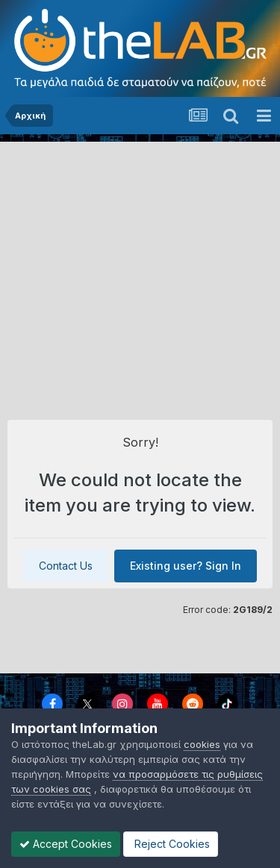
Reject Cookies (171, 844)
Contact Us (66, 566)
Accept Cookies (66, 844)
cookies (202, 744)
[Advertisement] (140, 272)
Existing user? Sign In (186, 566)
